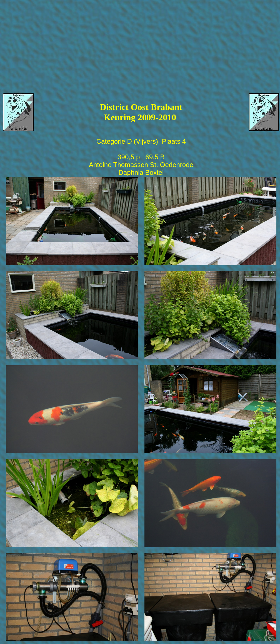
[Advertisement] (141, 42)
